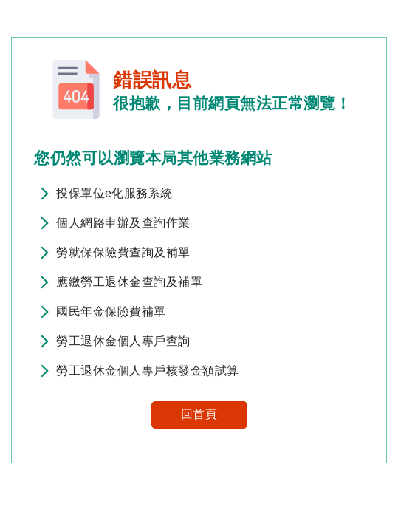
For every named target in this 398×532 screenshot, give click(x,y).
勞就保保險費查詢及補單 (123, 252)
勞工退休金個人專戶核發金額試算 (148, 371)
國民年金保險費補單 (111, 311)
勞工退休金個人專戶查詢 (123, 341)
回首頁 (199, 414)
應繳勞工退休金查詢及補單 (129, 282)
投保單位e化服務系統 (114, 193)
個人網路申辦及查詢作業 (123, 223)
